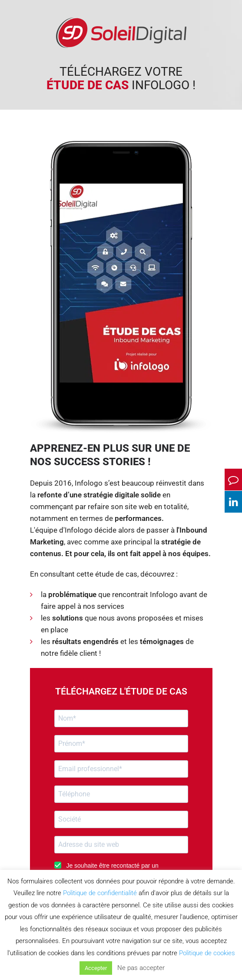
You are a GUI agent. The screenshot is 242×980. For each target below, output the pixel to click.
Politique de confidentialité (100, 893)
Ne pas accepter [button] (141, 968)
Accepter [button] (96, 968)
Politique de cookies (207, 953)
